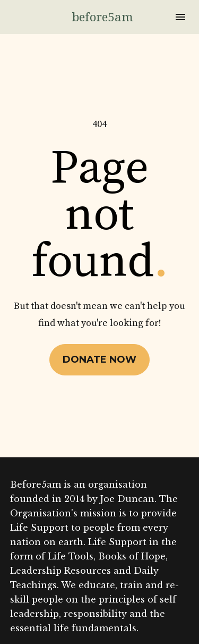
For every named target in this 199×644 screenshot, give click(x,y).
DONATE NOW (99, 341)
